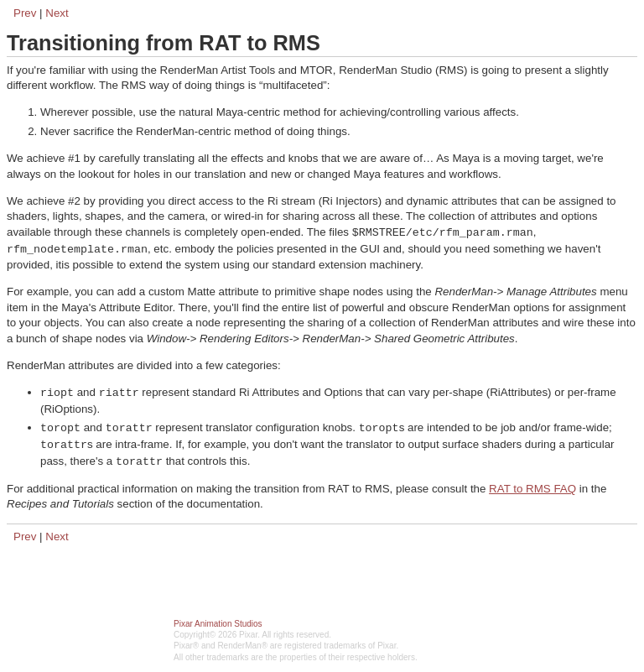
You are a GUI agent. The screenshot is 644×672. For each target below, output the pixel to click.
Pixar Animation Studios (218, 624)
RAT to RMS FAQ (532, 489)
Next (57, 13)
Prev (25, 13)
